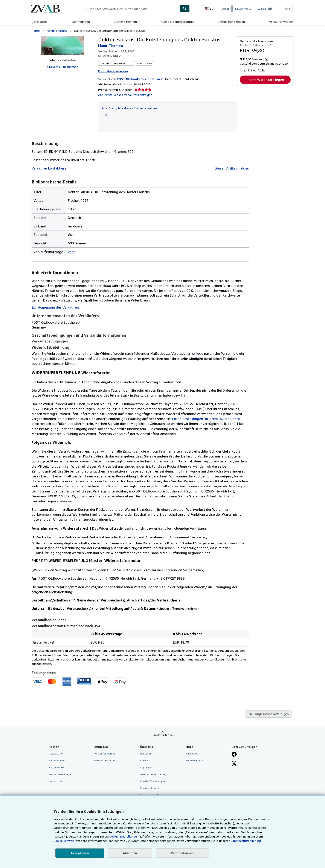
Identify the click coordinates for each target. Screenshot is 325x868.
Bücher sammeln (125, 22)
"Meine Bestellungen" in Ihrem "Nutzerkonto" (206, 419)
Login (225, 9)
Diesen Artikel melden (232, 168)
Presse (144, 760)
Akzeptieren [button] (80, 853)
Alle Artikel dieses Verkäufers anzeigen (125, 95)
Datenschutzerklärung (153, 774)
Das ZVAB (146, 754)
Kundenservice (195, 760)
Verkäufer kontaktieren (50, 168)
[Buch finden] (185, 9)
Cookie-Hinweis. (64, 841)
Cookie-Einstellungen (124, 836)
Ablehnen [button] (130, 853)
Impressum (147, 767)
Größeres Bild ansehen (63, 67)
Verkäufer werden (281, 22)
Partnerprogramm (105, 760)
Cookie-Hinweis (149, 788)
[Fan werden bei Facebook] (234, 755)
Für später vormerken (113, 71)
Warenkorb (55, 781)
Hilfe (287, 9)
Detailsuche (40, 22)
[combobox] (131, 9)
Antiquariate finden (232, 22)
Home (36, 31)
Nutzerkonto (243, 9)
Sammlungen (81, 22)
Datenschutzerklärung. (246, 841)
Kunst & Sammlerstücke (178, 22)
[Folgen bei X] (234, 764)
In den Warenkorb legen (265, 80)
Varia (72, 252)
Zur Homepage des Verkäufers (56, 307)
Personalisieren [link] (182, 853)
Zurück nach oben (163, 735)
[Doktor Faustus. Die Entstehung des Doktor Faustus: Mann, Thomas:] (63, 45)
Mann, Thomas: (57, 31)
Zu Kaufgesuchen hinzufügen (269, 714)
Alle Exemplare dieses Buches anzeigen (129, 108)
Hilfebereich (193, 754)
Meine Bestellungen (61, 774)
